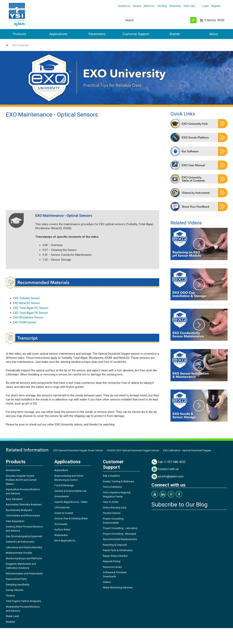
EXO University (20, 45)
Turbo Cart (189, 6)
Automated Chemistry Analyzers (24, 504)
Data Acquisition (15, 521)
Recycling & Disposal (115, 545)
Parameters (97, 34)
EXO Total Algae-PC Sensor (31, 308)
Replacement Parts (16, 579)
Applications (58, 34)
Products (20, 34)
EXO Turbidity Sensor (27, 298)
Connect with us (168, 469)
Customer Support (136, 34)
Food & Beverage (64, 485)
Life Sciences (62, 507)
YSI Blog (162, 6)
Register (216, 6)
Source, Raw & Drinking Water (71, 518)
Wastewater (61, 535)
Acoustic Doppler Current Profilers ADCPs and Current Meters (21, 480)
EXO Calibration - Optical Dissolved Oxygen (187, 450)
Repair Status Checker (115, 556)
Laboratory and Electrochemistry (24, 547)
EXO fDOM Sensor (25, 322)
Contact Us (124, 6)
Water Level (12, 616)
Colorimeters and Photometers (23, 516)
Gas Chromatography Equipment (24, 536)
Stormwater (61, 524)
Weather (10, 622)
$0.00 (214, 20)
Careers (137, 6)
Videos (107, 582)
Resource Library (112, 567)
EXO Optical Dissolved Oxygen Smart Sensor (78, 450)
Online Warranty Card (115, 508)
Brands (175, 34)
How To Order (111, 502)
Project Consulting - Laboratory (120, 528)
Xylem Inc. (149, 6)
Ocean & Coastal (64, 513)
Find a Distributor (113, 487)
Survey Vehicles (15, 590)
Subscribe (175, 6)
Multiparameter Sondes (19, 553)
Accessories (13, 470)
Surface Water (62, 529)
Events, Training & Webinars (118, 481)
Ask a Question (111, 476)
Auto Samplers (14, 499)
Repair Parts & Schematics (118, 550)
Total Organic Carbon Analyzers (23, 601)
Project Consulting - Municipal (120, 534)
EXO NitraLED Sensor (27, 303)
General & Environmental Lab (70, 491)
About (214, 34)
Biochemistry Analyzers (19, 510)
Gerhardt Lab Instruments (20, 542)
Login (206, 6)
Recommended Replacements (120, 539)
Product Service (112, 513)
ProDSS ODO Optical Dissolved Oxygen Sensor (133, 450)
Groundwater (62, 496)
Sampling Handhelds (18, 585)
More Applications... (66, 541)
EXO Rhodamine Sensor (28, 317)
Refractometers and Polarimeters (24, 574)
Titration (10, 596)
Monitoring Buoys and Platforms (24, 558)
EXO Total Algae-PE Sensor (31, 313)
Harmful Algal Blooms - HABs (71, 502)
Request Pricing (112, 561)
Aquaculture (61, 470)
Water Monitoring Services (118, 587)
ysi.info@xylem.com (171, 476)
